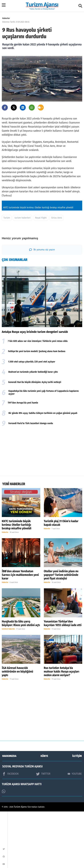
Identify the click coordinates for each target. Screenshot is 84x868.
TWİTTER (43, 830)
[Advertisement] (42, 508)
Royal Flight (41, 274)
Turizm (7, 274)
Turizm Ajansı (20, 863)
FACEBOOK (10, 830)
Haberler (6, 18)
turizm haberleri (22, 274)
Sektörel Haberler (8, 686)
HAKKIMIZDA (9, 813)
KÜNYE (44, 813)
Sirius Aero (57, 274)
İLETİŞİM (77, 813)
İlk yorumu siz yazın (42, 306)
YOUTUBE (75, 830)
